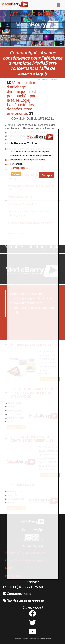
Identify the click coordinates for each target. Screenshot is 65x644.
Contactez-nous (17, 594)
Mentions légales (19, 168)
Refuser (16, 174)
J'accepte (47, 175)
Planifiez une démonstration (23, 601)
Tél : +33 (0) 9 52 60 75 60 (23, 587)
